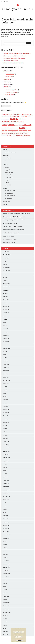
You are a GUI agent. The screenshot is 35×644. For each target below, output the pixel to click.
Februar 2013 (6, 558)
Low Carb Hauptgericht (11, 90)
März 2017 (5, 400)
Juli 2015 (5, 464)
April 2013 (5, 551)
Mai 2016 (5, 432)
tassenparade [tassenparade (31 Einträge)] (5, 136)
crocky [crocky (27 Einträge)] (18, 117)
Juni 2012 (5, 583)
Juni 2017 (5, 390)
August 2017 (6, 384)
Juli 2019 (5, 316)
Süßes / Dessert (8, 185)
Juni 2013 (5, 545)
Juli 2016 (5, 425)
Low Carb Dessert (9, 193)
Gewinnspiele (8, 158)
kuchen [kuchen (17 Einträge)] (17, 125)
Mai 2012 (5, 587)
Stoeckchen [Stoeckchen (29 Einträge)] (10, 134)
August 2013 (6, 538)
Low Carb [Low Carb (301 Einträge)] (27, 125)
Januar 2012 (6, 599)
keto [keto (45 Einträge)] (18, 122)
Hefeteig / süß (8, 175)
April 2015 (5, 474)
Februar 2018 (6, 364)
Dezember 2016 (7, 409)
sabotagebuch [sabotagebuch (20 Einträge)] (4, 130)
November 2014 (7, 490)
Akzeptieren (19, 640)
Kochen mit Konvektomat (9, 236)
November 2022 (7, 268)
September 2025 (7, 255)
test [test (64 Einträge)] (10, 136)
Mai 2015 (5, 471)
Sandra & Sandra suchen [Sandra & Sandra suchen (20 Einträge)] (13, 130)
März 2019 (5, 329)
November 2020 (7, 287)
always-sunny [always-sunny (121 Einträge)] (7, 114)
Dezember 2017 (7, 371)
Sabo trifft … (6, 205)
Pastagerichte (8, 180)
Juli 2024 (5, 261)
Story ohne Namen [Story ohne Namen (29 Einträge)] (19, 134)
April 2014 (5, 512)
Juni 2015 (5, 467)
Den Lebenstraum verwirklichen (11, 61)
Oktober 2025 (6, 252)
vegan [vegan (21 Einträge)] (14, 136)
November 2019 (7, 310)
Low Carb (6, 87)
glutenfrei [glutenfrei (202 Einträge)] (6, 121)
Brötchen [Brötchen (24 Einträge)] (4, 117)
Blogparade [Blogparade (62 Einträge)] (26, 115)
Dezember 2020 (7, 284)
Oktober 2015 (6, 454)
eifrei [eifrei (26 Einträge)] (26, 117)
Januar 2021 (6, 281)
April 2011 (5, 628)
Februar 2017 (6, 403)
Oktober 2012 (6, 570)
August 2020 (6, 290)
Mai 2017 (5, 393)
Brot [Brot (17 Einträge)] (31, 115)
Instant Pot (5, 164)
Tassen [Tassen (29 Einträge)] (26, 134)
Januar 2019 (6, 335)
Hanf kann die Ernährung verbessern (11, 233)
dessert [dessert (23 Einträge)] (22, 117)
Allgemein (6, 82)
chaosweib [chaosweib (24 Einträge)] (9, 117)
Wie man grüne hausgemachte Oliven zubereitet (14, 58)
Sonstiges (7, 182)
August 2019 (6, 313)
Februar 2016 (6, 442)
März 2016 (5, 438)
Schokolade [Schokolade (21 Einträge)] (4, 132)
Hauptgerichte (9, 76)
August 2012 (6, 577)
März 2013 (5, 554)
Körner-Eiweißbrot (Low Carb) (10, 239)
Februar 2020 (6, 300)
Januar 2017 (6, 406)
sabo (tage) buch (17, 9)
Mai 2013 (5, 548)
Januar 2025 (6, 258)
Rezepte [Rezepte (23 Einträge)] (28, 128)
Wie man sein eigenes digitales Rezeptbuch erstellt (15, 56)
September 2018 (7, 348)
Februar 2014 (6, 519)
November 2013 (7, 529)
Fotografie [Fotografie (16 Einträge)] (3, 119)
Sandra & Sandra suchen (10, 152)
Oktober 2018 (6, 345)
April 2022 (5, 277)
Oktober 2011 (6, 609)
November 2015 (7, 451)
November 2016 (7, 413)
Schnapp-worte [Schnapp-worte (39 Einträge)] (23, 130)
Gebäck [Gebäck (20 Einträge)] (8, 119)
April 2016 (5, 435)
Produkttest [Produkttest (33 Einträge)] (8, 128)
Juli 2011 (5, 619)
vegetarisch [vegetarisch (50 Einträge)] (19, 136)
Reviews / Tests (7, 84)
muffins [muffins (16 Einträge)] (3, 128)
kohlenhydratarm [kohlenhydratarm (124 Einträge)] (8, 125)
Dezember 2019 (7, 306)
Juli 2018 (5, 351)
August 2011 (6, 616)
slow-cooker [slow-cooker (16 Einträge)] (9, 132)
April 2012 (5, 590)
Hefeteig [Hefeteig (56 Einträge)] (13, 122)
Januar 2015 (6, 483)
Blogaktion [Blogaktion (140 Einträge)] (17, 114)
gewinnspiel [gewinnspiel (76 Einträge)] (14, 119)
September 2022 (7, 271)
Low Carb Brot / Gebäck (11, 92)
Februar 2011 (6, 635)
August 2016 (6, 422)
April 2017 (5, 396)
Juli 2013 (5, 541)
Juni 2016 (5, 429)
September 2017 (7, 380)
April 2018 (5, 358)
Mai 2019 (5, 322)
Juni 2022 (5, 274)
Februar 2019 (6, 332)
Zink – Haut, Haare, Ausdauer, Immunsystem (14, 63)
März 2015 (5, 477)
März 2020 (5, 297)
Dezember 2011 (7, 603)
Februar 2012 (6, 596)
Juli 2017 (5, 387)
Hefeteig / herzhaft (9, 172)
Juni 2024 (5, 264)
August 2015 (6, 461)
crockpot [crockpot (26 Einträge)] (14, 117)
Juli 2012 (5, 580)
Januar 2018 (6, 367)
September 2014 (7, 496)
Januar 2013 (6, 561)
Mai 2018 (5, 355)
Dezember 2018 (7, 338)
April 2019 (5, 326)
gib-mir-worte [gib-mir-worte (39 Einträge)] (22, 119)
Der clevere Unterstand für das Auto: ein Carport (14, 230)
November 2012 (7, 567)
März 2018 (5, 361)
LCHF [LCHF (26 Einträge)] (20, 125)
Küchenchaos (7, 71)
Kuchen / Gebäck (10, 74)
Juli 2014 (5, 503)
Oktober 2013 (6, 532)
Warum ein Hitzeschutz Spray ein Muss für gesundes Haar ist (17, 53)
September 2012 (7, 574)
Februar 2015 (6, 480)
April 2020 (5, 293)
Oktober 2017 (6, 377)
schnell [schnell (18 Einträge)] (29, 130)
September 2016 (7, 419)
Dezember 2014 (7, 487)
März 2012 (5, 593)
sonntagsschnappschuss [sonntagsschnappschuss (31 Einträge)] (22, 132)
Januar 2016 (6, 445)
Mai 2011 (5, 625)
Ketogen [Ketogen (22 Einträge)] (22, 122)
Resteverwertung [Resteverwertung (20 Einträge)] (15, 128)
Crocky (5, 161)
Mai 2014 (5, 509)
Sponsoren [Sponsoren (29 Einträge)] (4, 134)
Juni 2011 (5, 622)
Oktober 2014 (6, 493)
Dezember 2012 (7, 564)
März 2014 (5, 516)
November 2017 (7, 374)
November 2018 (7, 342)
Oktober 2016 (6, 416)
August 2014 (6, 500)
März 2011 (5, 632)
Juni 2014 (5, 506)
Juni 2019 (5, 319)
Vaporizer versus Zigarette (9, 243)
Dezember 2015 (7, 448)
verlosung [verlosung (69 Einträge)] (27, 136)
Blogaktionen (7, 80)
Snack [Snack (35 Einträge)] (14, 132)
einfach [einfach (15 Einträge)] (29, 117)
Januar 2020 (6, 303)
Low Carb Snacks (10, 95)
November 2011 (7, 606)
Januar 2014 (6, 522)
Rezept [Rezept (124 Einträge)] (22, 128)
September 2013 (7, 535)
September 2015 (7, 458)
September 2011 (7, 612)
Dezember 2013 (7, 525)
